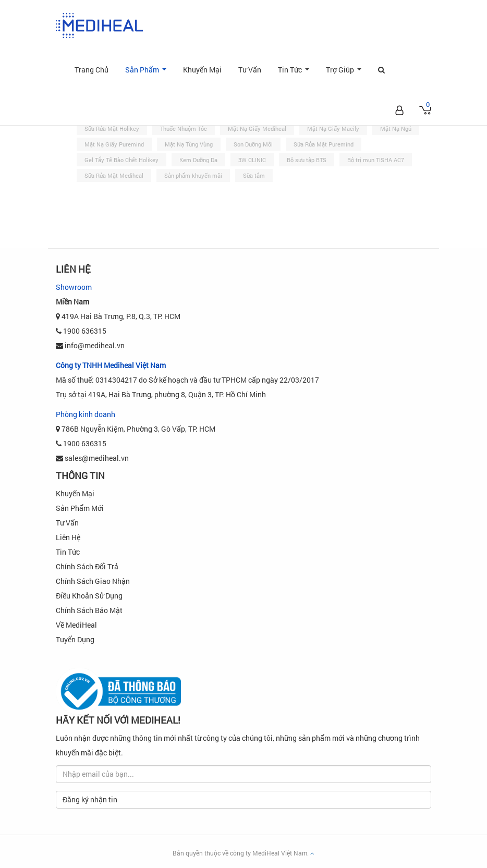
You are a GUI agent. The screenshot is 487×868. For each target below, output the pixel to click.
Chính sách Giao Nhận (93, 581)
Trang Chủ (92, 70)
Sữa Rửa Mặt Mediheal (114, 175)
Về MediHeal (76, 625)
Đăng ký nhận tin (90, 799)
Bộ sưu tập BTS (307, 160)
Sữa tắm (254, 175)
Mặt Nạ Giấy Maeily (333, 129)
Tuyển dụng (75, 639)
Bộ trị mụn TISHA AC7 (376, 160)
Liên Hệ (68, 537)
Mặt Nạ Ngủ (396, 129)
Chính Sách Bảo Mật (89, 610)
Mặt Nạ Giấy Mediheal (257, 129)
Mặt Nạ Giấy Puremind (114, 144)
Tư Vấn (250, 70)
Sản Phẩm (148, 75)
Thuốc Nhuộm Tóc (184, 129)
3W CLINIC (252, 160)
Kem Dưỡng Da (198, 160)
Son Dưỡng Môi (253, 144)
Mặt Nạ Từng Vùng (189, 144)
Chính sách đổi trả (87, 566)
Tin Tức (296, 75)
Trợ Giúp (346, 75)
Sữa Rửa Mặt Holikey (112, 129)
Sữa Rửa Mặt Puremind (324, 144)
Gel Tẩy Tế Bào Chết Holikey (121, 160)
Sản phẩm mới (80, 508)
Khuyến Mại (202, 70)
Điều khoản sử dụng (89, 596)
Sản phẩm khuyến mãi (193, 175)
